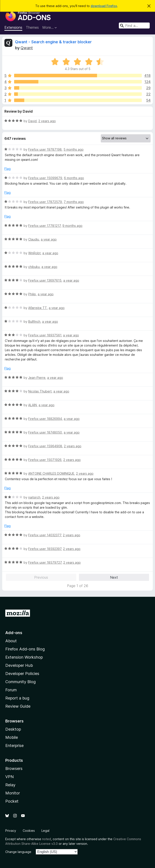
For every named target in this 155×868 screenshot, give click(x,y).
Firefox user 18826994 (45, 419)
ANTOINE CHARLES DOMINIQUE (51, 473)
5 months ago (74, 149)
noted (47, 839)
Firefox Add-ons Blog (25, 649)
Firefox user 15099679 (45, 178)
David (32, 121)
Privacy (11, 831)
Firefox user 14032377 (45, 535)
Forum (11, 690)
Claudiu (34, 239)
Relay (10, 785)
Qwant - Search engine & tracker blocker (53, 42)
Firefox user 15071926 (45, 460)
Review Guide (18, 706)
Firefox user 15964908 (45, 446)
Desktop (13, 729)
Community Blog (21, 682)
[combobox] (134, 26)
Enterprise (14, 746)
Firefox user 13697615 (45, 280)
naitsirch (34, 497)
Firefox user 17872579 (45, 202)
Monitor (13, 793)
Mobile (12, 737)
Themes (32, 27)
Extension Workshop (24, 657)
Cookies (29, 831)
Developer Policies (22, 674)
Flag (7, 169)
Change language (18, 852)
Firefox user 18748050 (45, 432)
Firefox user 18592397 (45, 549)
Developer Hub (19, 665)
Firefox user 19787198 (45, 149)
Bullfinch (34, 321)
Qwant (27, 48)
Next (114, 577)
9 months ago (72, 226)
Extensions (13, 27)
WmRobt (34, 253)
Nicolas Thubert (40, 391)
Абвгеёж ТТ (38, 308)
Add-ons (14, 633)
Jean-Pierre (37, 378)
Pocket (12, 801)
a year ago (49, 239)
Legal (45, 831)
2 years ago (47, 121)
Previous (41, 577)
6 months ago (74, 178)
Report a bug (17, 698)
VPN (9, 777)
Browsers (14, 769)
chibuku (34, 267)
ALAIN (33, 405)
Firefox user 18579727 (45, 562)
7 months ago (74, 202)
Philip (32, 294)
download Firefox (104, 6)
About (11, 641)
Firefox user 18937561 (45, 335)
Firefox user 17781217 (44, 226)
